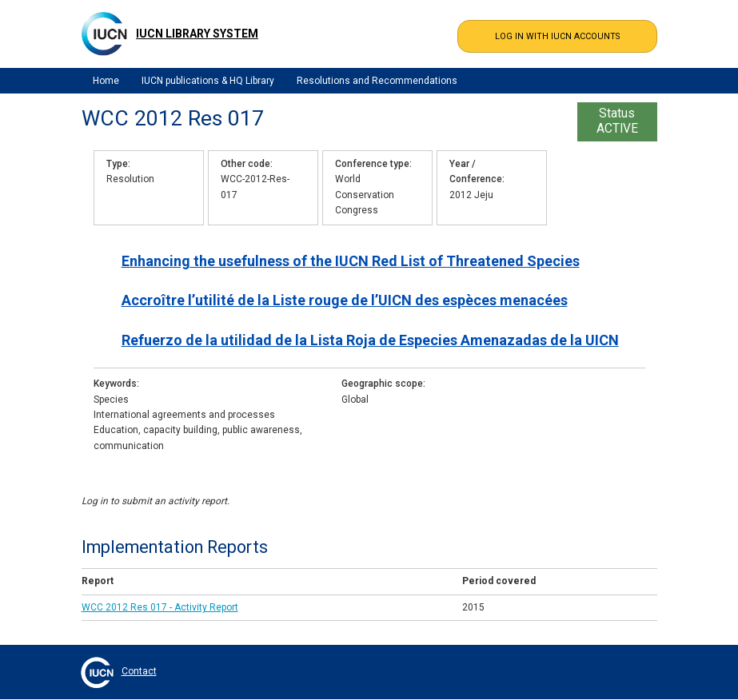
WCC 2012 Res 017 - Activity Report (160, 607)
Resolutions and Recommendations (377, 81)
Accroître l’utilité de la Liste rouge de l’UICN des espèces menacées (345, 300)
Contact (139, 671)
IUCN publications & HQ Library (208, 81)
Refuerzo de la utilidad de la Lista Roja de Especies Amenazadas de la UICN (370, 340)
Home (106, 81)
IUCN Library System (197, 34)
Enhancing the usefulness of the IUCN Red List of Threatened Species (351, 261)
